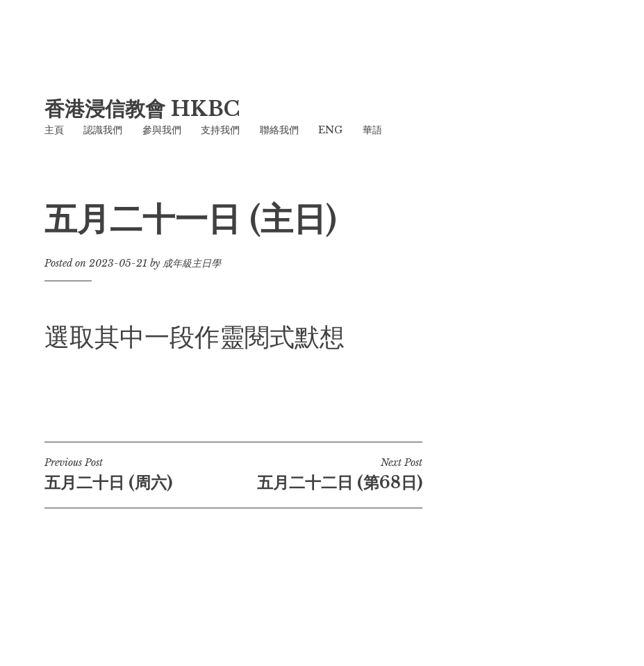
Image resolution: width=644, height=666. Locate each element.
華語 (372, 130)
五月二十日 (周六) (139, 474)
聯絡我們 (279, 130)
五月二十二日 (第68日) (328, 474)
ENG (330, 130)
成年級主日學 (192, 263)
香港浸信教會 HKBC (142, 109)
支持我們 (220, 130)
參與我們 (162, 130)
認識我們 (103, 130)
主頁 (54, 130)
